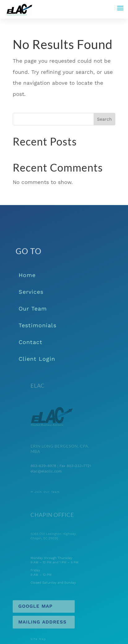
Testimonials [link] (38, 325)
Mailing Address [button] (42, 622)
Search (104, 119)
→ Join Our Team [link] (47, 492)
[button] (120, 8)
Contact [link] (31, 342)
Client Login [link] (37, 359)
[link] (19, 9)
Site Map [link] (41, 639)
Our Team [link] (33, 309)
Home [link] (27, 275)
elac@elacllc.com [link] (48, 471)
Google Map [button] (35, 606)
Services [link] (31, 292)
